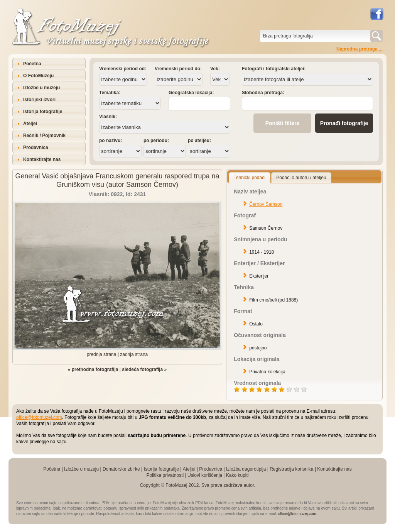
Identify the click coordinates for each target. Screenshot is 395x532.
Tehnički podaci (250, 178)
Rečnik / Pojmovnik (44, 136)
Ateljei (30, 124)
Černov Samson (266, 204)
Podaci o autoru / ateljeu (301, 178)
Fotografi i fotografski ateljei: (274, 69)
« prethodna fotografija (93, 369)
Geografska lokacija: (191, 93)
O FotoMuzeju (38, 76)
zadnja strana (134, 354)
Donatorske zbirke (121, 469)
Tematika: (110, 93)
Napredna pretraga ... (360, 49)
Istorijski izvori (39, 100)
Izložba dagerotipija (246, 469)
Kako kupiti (237, 475)
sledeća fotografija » (144, 369)
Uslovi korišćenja (205, 475)
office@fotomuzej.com (39, 417)
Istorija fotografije (43, 112)
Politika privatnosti (165, 475)
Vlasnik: (108, 117)
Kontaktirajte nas (42, 159)
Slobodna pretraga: (263, 93)
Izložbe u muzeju (41, 88)
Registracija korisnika (291, 469)
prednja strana (102, 354)
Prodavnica (36, 147)
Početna (32, 64)
